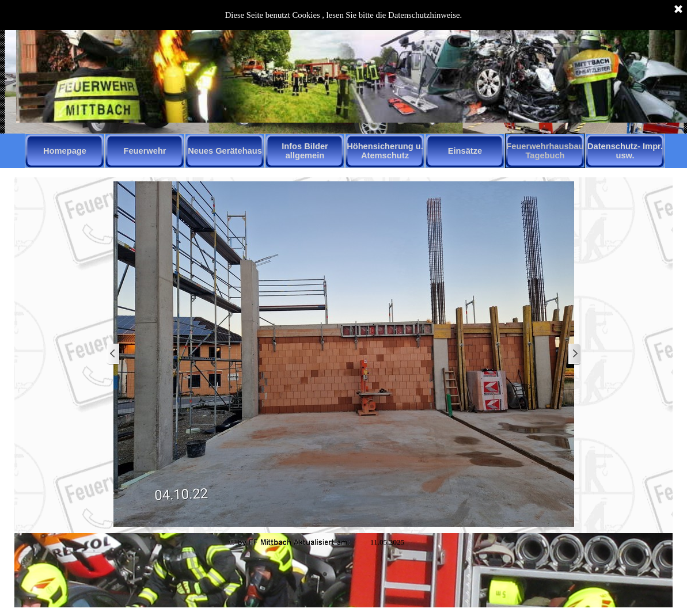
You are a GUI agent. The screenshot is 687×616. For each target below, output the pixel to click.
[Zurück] (113, 354)
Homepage (65, 151)
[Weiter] (574, 354)
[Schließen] (678, 10)
